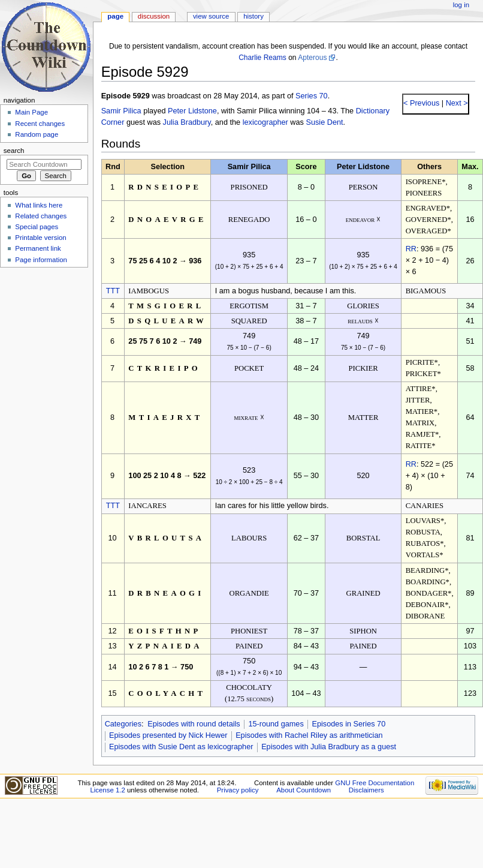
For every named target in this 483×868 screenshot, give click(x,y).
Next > (456, 103)
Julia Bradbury (187, 122)
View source (211, 16)
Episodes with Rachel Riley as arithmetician (309, 735)
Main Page (31, 112)
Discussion (154, 16)
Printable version (40, 238)
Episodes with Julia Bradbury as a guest (329, 747)
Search (14, 151)
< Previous (421, 103)
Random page (37, 134)
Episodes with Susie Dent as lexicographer (181, 747)
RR (411, 249)
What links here (39, 205)
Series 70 (312, 96)
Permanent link (38, 248)
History (253, 16)
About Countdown (304, 790)
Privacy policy (238, 790)
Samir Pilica (121, 111)
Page (115, 16)
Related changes (41, 216)
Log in (461, 5)
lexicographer (265, 122)
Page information (41, 260)
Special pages (37, 227)
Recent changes (40, 124)
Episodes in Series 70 (348, 724)
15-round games (276, 724)
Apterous (312, 58)
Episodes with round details (194, 724)
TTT (113, 291)
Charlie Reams (262, 58)
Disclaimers (366, 790)
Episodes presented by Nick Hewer (168, 735)
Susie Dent (324, 122)
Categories (123, 724)
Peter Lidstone (192, 111)
